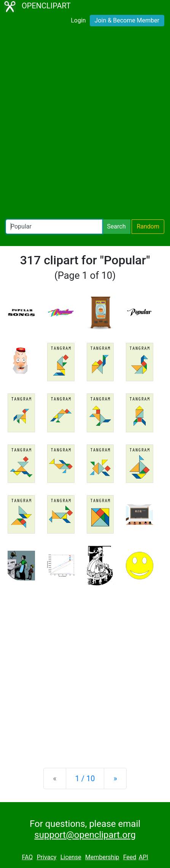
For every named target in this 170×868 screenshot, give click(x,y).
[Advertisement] (85, 124)
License (71, 857)
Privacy (47, 857)
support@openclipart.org (85, 835)
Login (78, 20)
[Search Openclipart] (54, 227)
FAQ (27, 857)
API (144, 857)
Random (148, 226)
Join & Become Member (127, 20)
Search (116, 226)
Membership (102, 857)
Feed (130, 857)
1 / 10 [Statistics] (85, 778)
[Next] (115, 778)
